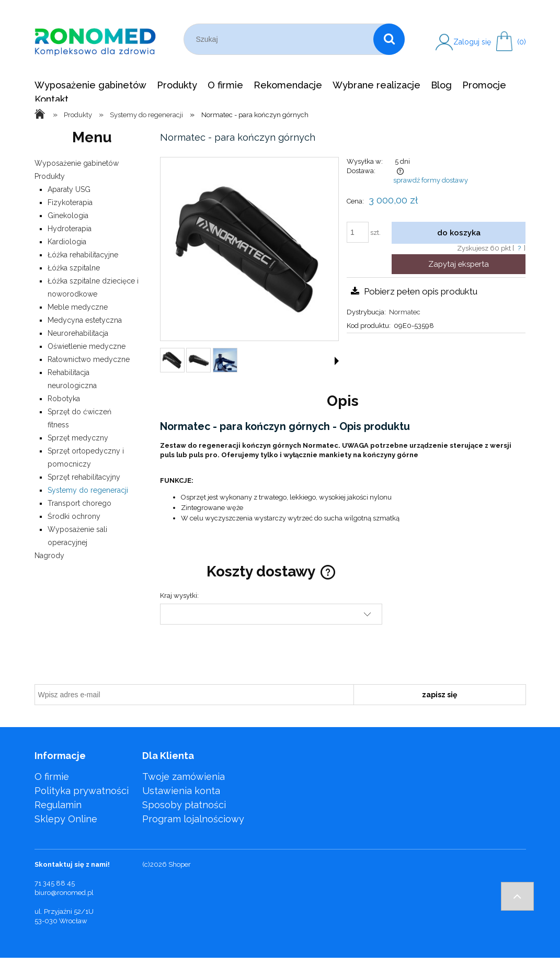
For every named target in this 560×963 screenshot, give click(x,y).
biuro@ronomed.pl (64, 893)
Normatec (405, 312)
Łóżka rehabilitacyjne (83, 255)
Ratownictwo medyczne (89, 359)
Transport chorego (79, 503)
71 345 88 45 (55, 883)
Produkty (50, 176)
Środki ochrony (74, 516)
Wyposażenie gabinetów (77, 163)
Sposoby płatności (184, 805)
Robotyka (64, 399)
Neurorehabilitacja (78, 333)
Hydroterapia (70, 229)
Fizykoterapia (70, 202)
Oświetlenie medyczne (87, 346)
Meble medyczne (78, 307)
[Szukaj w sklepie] (281, 39)
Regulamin (58, 805)
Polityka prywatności (82, 791)
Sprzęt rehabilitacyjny (84, 477)
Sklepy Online (66, 819)
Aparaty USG (69, 189)
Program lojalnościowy (193, 819)
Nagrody (49, 556)
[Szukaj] (389, 39)
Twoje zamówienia (184, 777)
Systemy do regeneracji (88, 490)
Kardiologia (67, 242)
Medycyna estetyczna (85, 320)
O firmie (52, 777)
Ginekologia (68, 216)
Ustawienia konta (181, 791)
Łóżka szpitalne (74, 268)
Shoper (180, 864)
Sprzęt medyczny (78, 438)
